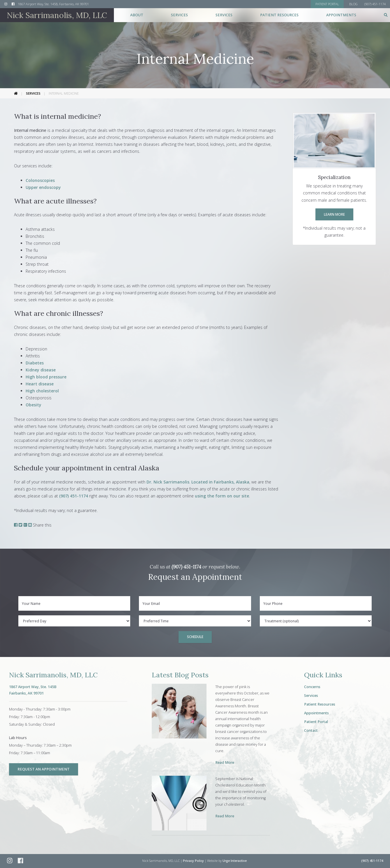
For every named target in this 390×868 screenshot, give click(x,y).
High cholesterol (42, 391)
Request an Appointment (44, 769)
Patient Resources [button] (279, 15)
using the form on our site (222, 496)
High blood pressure (46, 377)
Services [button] (179, 15)
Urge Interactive (235, 861)
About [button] (137, 15)
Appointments (341, 15)
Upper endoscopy (43, 187)
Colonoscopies (40, 180)
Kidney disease (41, 370)
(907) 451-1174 (74, 496)
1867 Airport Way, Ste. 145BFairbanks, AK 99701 (33, 690)
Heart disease (40, 384)
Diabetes (35, 363)
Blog (353, 4)
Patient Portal (316, 722)
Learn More (334, 214)
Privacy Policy (193, 861)
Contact (311, 730)
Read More (225, 762)
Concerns (312, 687)
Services (33, 93)
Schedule (195, 637)
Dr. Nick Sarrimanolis (168, 482)
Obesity (33, 405)
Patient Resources (320, 704)
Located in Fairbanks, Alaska (220, 482)
